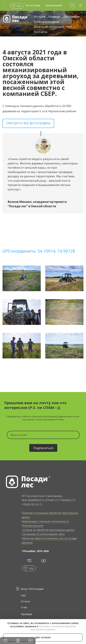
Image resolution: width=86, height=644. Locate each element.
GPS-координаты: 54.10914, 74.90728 (39, 251)
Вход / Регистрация (32, 589)
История (40, 17)
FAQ (69, 27)
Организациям (54, 5)
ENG (73, 5)
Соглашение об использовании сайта (43, 534)
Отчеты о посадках (47, 22)
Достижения (71, 17)
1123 (19, 6)
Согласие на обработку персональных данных (48, 530)
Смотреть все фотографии (28, 123)
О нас (24, 607)
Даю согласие (43, 637)
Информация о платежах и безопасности (45, 521)
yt (43, 561)
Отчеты (25, 601)
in (18, 641)
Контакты (41, 32)
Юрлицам (26, 614)
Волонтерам (33, 5)
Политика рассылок (33, 526)
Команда (54, 17)
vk (29, 561)
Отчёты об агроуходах (49, 27)
